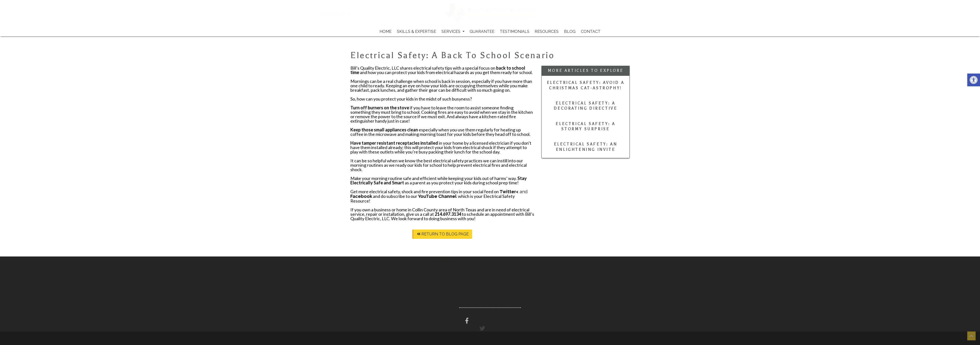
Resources (547, 32)
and (514, 192)
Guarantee (482, 32)
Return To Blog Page (443, 234)
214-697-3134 (351, 14)
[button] (974, 80)
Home (386, 32)
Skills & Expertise (416, 32)
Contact (591, 32)
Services (453, 32)
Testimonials (515, 32)
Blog (570, 32)
